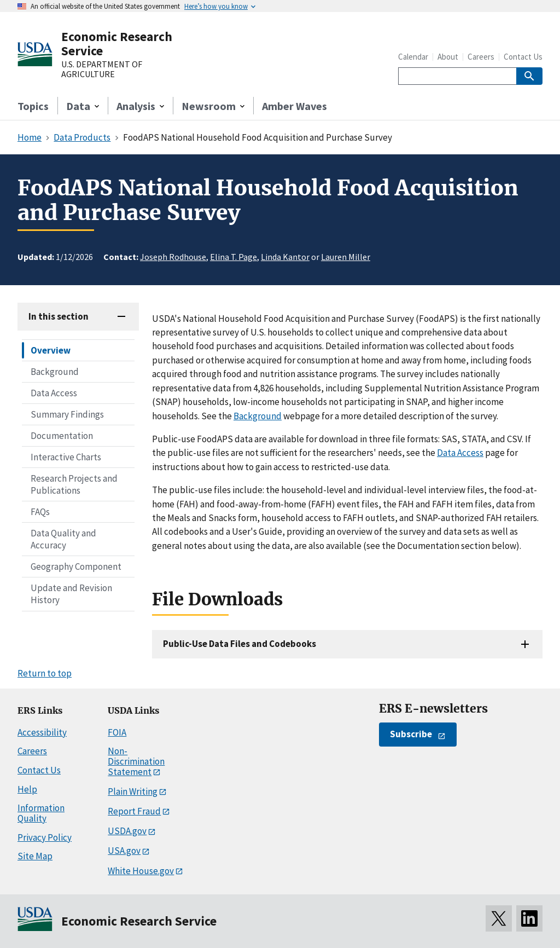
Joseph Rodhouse (173, 257)
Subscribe (411, 734)
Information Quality (41, 813)
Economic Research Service (117, 44)
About (448, 57)
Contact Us (523, 57)
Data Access (54, 393)
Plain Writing (133, 791)
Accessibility (42, 732)
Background (55, 372)
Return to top (45, 673)
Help (27, 789)
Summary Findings (67, 414)
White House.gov (141, 871)
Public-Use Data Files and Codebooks (240, 644)
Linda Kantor (285, 257)
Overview (51, 350)
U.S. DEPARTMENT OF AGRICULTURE (102, 69)
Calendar (413, 57)
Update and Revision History (71, 594)
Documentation (62, 436)
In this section (59, 316)
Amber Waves (294, 106)
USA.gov (124, 851)
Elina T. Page (234, 257)
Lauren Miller (346, 257)
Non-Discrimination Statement (136, 761)
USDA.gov (127, 831)
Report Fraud (134, 811)
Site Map (35, 856)
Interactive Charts (66, 457)
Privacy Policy (45, 837)
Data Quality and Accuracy (63, 539)
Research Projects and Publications (74, 484)
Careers (481, 57)
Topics (33, 106)
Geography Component (76, 567)
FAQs (40, 512)
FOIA (117, 732)
